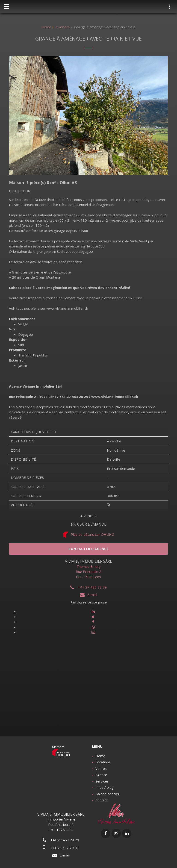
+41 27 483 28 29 (88, 587)
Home (46, 27)
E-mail (88, 594)
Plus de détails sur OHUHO (88, 534)
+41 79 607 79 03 (61, 848)
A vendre (62, 27)
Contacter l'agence (88, 549)
